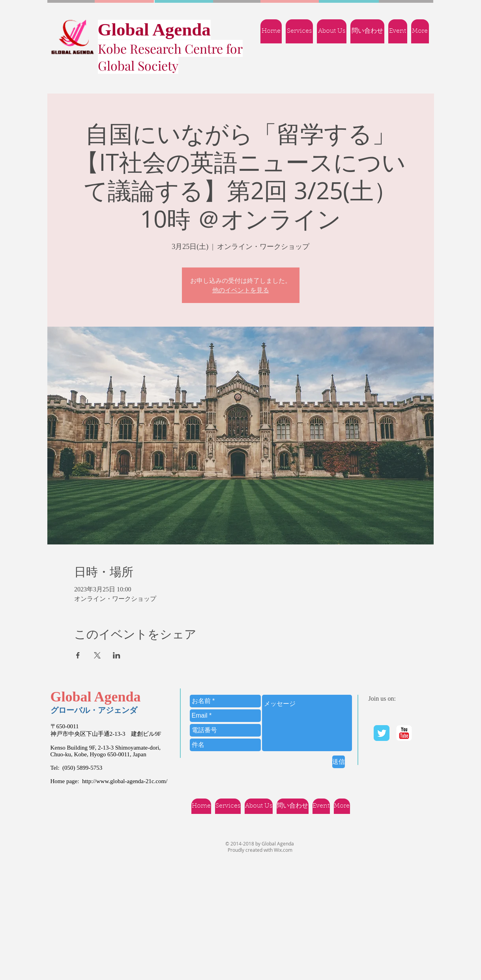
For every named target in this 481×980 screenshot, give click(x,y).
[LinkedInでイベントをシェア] (117, 655)
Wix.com (283, 850)
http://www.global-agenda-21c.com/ (125, 781)
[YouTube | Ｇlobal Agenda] (404, 733)
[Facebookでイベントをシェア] (78, 655)
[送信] (339, 762)
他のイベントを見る (241, 290)
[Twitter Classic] (382, 733)
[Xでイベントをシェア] (97, 655)
